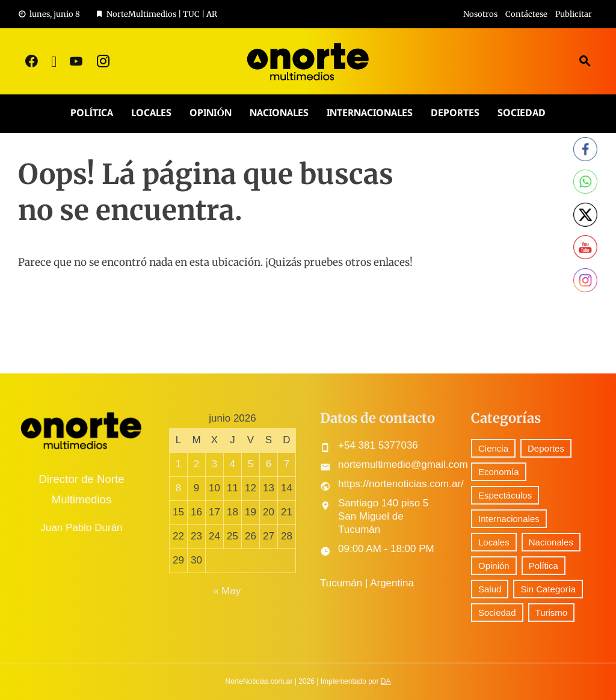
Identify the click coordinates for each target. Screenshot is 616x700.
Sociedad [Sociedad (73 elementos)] (497, 612)
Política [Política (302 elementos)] (544, 566)
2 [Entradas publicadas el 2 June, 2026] (196, 464)
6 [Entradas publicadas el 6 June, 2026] (269, 464)
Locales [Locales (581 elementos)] (494, 542)
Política (92, 113)
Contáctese (526, 14)
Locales (151, 113)
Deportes (455, 113)
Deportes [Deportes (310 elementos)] (546, 448)
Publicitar (574, 14)
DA (386, 681)
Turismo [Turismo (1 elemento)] (552, 612)
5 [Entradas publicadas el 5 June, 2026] (251, 464)
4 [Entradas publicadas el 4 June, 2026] (233, 464)
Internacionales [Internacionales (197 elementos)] (509, 519)
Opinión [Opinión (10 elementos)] (494, 566)
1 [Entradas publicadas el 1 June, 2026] (178, 464)
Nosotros (480, 14)
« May (227, 591)
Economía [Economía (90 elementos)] (499, 472)
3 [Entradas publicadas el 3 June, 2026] (214, 464)
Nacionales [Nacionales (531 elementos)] (551, 542)
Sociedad (522, 113)
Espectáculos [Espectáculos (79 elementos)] (505, 495)
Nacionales (279, 113)
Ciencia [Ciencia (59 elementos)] (493, 448)
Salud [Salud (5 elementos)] (490, 589)
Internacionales (370, 113)
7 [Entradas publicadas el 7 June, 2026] (287, 464)
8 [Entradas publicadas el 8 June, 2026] (178, 488)
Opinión (210, 113)
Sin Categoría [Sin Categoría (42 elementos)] (548, 589)
